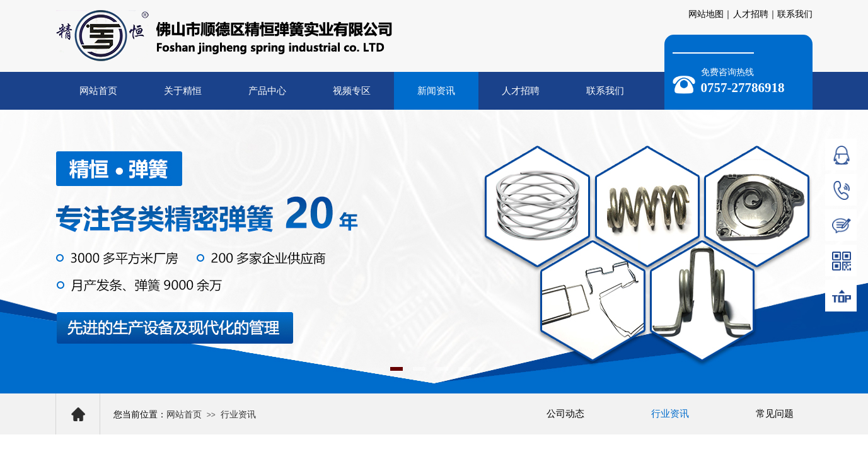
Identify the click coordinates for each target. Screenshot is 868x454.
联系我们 (605, 91)
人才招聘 (521, 91)
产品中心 (267, 91)
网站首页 (98, 91)
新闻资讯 (436, 91)
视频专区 (352, 91)
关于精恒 (183, 91)
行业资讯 (238, 415)
